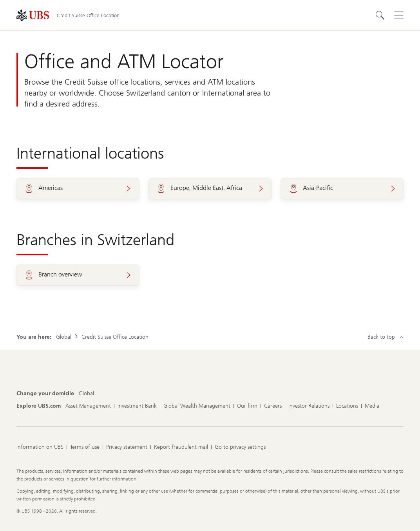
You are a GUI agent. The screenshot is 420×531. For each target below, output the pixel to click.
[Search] (380, 15)
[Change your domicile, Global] (86, 394)
